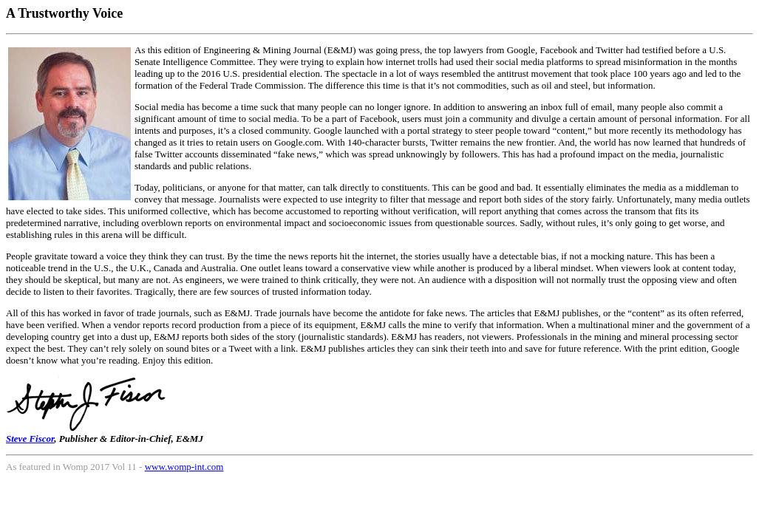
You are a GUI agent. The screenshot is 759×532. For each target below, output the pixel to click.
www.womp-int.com (184, 467)
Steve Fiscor (30, 439)
